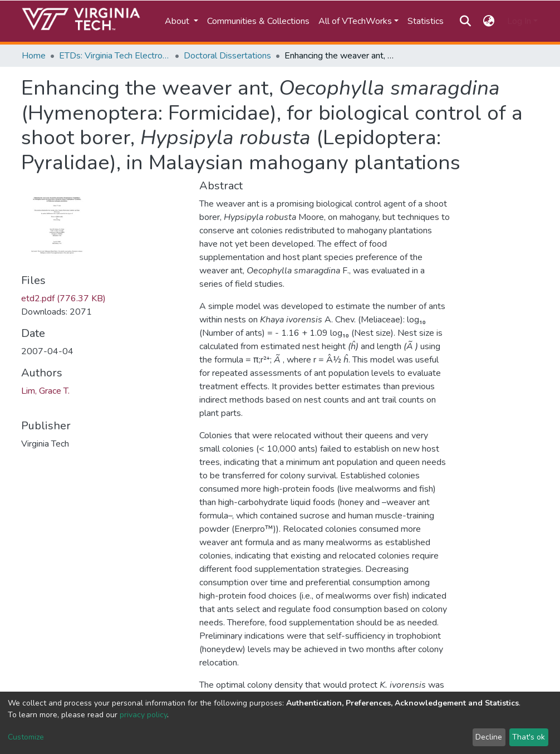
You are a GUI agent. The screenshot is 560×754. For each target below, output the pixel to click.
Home (34, 56)
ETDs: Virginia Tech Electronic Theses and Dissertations (115, 56)
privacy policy (143, 715)
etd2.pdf (63, 298)
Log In (519, 21)
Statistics (426, 21)
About (178, 21)
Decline (489, 737)
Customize (26, 737)
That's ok (529, 737)
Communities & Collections (258, 21)
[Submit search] (465, 21)
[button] (489, 21)
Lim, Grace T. (45, 391)
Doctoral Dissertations (227, 56)
